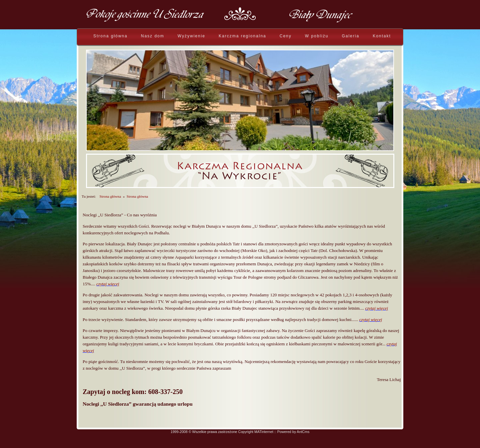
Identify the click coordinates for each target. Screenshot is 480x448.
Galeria (350, 36)
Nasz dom (153, 36)
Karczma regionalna (242, 36)
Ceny (286, 36)
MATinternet (264, 432)
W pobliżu (317, 36)
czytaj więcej (108, 284)
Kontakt (382, 36)
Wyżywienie (191, 36)
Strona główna (110, 36)
